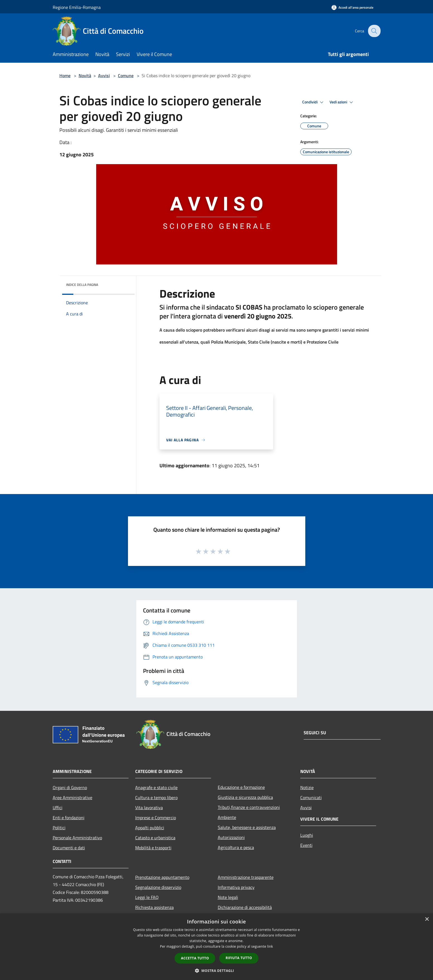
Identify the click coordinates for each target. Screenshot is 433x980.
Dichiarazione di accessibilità (245, 907)
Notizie (307, 787)
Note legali (228, 897)
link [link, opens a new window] (270, 946)
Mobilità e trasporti (153, 848)
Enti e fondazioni (69, 818)
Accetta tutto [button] (195, 958)
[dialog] (216, 947)
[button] (217, 971)
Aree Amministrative (72, 797)
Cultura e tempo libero (156, 797)
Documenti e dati (69, 848)
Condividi (314, 102)
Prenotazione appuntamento (162, 877)
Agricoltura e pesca (236, 847)
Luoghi (307, 835)
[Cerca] (374, 31)
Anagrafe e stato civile (156, 787)
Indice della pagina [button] (82, 285)
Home (65, 76)
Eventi (306, 845)
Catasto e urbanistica (155, 838)
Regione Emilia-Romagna (77, 7)
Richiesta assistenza (154, 907)
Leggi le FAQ (147, 897)
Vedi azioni (342, 102)
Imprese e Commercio (156, 818)
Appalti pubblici (150, 828)
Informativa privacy (236, 887)
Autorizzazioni (231, 837)
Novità (85, 76)
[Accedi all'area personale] (352, 7)
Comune (126, 76)
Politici (59, 828)
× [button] (427, 919)
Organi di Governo (70, 787)
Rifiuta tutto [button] (239, 958)
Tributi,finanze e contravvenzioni (249, 807)
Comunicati (311, 797)
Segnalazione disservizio (158, 887)
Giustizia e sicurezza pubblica (245, 797)
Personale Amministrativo (77, 838)
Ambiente (227, 817)
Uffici (58, 808)
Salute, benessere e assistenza (247, 827)
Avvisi (104, 76)
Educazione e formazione (241, 787)
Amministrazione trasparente (246, 877)
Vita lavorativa (149, 808)
